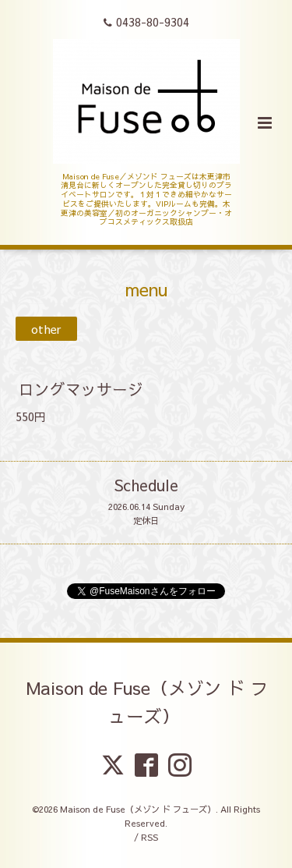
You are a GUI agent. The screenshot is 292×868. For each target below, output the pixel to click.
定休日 (146, 521)
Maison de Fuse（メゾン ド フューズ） (148, 701)
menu (146, 289)
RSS (150, 837)
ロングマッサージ (81, 389)
